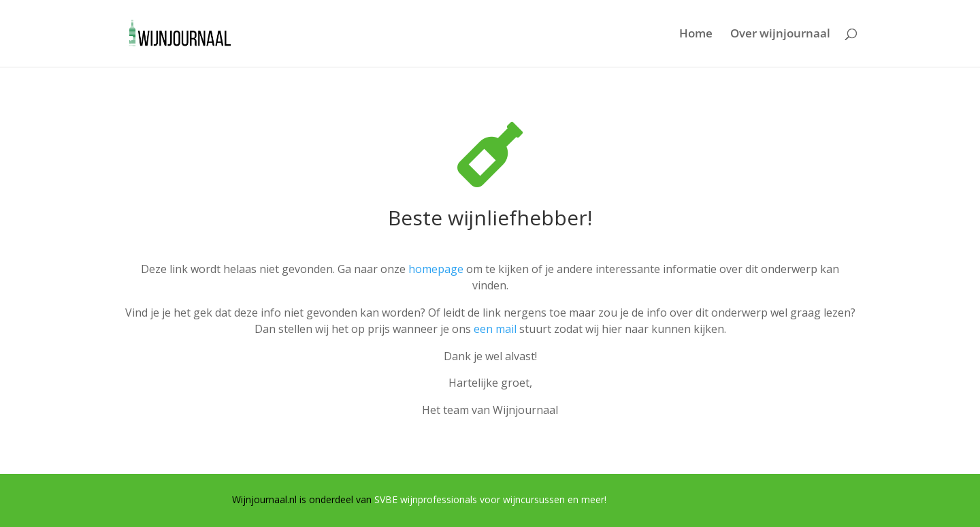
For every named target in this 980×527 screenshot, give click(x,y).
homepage (436, 269)
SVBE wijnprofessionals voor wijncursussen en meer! (490, 499)
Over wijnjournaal (780, 35)
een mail (495, 329)
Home (696, 35)
